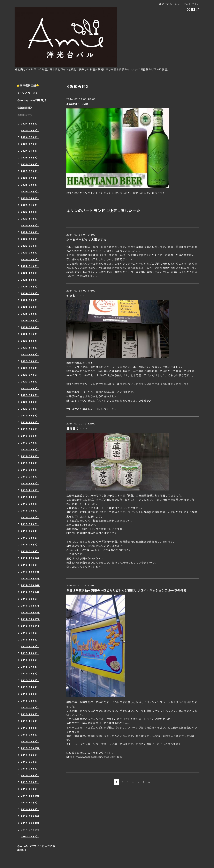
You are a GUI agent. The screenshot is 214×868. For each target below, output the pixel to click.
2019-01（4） (30, 477)
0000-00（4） (30, 837)
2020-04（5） (30, 395)
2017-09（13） (30, 579)
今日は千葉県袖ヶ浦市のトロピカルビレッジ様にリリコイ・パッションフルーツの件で (126, 590)
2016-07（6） (30, 667)
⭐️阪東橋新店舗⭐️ (28, 85)
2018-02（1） (30, 545)
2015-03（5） (30, 775)
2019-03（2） (30, 463)
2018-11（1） (30, 490)
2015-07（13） (30, 748)
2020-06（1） (30, 382)
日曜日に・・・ (77, 428)
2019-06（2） (30, 450)
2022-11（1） (30, 219)
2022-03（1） (30, 259)
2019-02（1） (30, 470)
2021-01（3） (30, 334)
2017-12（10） (30, 558)
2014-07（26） (30, 830)
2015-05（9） (30, 762)
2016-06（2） (30, 674)
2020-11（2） (30, 348)
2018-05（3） (30, 531)
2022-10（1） (30, 225)
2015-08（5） (30, 741)
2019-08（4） (30, 436)
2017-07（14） (30, 592)
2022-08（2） (30, 239)
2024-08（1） (30, 137)
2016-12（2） (30, 640)
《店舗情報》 (25, 108)
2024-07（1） (30, 144)
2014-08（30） (30, 823)
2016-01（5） (30, 708)
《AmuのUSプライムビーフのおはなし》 (36, 848)
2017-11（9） (30, 565)
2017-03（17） (30, 619)
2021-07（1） (30, 293)
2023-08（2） (30, 171)
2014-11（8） (30, 803)
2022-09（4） (30, 232)
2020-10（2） (30, 354)
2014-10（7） (30, 809)
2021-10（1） (30, 280)
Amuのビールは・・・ (82, 104)
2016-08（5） (30, 660)
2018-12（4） (30, 483)
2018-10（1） (30, 497)
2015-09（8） (30, 735)
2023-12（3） (30, 158)
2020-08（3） (30, 368)
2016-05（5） (30, 680)
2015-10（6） (30, 728)
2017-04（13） (30, 612)
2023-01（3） (30, 205)
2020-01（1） (30, 409)
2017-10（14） (30, 572)
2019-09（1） (30, 429)
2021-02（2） (30, 327)
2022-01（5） (30, 266)
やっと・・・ (76, 296)
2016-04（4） (30, 687)
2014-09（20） (30, 816)
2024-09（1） (30, 130)
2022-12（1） (30, 212)
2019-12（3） (30, 416)
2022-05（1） (30, 246)
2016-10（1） (30, 653)
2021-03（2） (30, 321)
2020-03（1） (30, 402)
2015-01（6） (30, 789)
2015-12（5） (30, 714)
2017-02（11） (30, 626)
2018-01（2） (30, 551)
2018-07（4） (30, 517)
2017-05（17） (30, 606)
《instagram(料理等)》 (32, 100)
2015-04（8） (30, 769)
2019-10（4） (30, 422)
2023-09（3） (30, 164)
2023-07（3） (30, 178)
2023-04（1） (30, 198)
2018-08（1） (30, 511)
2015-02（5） (30, 782)
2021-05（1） (30, 307)
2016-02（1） (30, 701)
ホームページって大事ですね (86, 240)
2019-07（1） (30, 443)
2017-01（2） (30, 633)
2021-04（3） (30, 314)
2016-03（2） (30, 694)
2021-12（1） (30, 273)
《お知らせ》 (25, 115)
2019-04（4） (30, 456)
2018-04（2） (30, 538)
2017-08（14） (30, 585)
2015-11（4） (30, 721)
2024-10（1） (30, 124)
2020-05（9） (30, 388)
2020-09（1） (30, 361)
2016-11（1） (30, 646)
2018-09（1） (30, 504)
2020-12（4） (30, 341)
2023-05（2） (30, 192)
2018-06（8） (30, 524)
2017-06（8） (30, 599)
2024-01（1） (30, 151)
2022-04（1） (30, 253)
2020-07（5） (30, 375)
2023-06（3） (30, 185)
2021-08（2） (30, 287)
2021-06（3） (30, 300)
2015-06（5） (30, 755)
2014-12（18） (30, 796)
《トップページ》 (27, 93)
